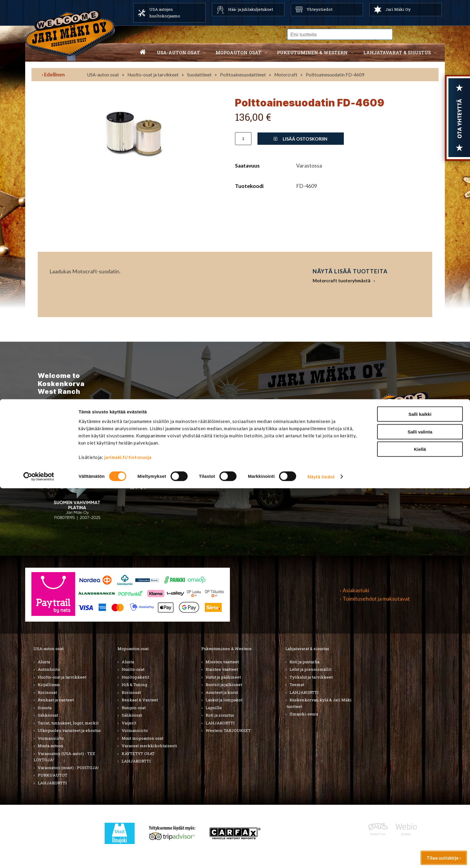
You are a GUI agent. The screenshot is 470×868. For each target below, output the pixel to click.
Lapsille (214, 708)
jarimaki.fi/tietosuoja (128, 837)
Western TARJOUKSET (228, 730)
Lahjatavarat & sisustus (397, 52)
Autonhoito (49, 669)
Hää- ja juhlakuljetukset (251, 9)
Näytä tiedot (321, 856)
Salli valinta (420, 812)
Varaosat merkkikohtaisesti (149, 746)
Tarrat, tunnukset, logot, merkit (68, 723)
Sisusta (45, 708)
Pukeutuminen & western (312, 52)
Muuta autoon (51, 746)
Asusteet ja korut (222, 692)
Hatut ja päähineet (223, 677)
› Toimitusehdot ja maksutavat (375, 599)
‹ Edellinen (53, 74)
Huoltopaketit (135, 677)
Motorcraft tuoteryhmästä (342, 281)
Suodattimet (199, 75)
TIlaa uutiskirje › (75, 443)
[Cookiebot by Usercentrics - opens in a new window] (39, 856)
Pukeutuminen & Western (227, 649)
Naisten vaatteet (222, 669)
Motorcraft (286, 75)
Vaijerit (129, 723)
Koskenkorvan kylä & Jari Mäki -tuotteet (318, 703)
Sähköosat (48, 715)
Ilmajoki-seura (304, 714)
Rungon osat (134, 708)
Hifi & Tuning (134, 685)
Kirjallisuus (49, 685)
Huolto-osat (133, 669)
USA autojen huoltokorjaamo (165, 13)
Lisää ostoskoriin (300, 139)
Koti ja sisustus (220, 715)
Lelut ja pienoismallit (311, 669)
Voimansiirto (51, 738)
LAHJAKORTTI (136, 761)
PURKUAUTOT (53, 775)
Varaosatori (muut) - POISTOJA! (68, 768)
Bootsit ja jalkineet (224, 685)
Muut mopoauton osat (143, 738)
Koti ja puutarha (305, 662)
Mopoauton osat (238, 52)
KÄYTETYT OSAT (138, 754)
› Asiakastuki (355, 590)
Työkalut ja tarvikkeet (311, 677)
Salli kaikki (420, 794)
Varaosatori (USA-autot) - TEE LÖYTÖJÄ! (64, 757)
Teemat (297, 685)
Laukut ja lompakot (224, 700)
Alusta (44, 662)
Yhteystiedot (320, 9)
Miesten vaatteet (222, 662)
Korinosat (47, 692)
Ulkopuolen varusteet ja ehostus (69, 730)
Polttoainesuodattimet (243, 75)
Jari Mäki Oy (398, 9)
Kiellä (420, 829)
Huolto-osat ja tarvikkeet (153, 75)
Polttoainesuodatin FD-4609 (335, 75)
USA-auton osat (178, 52)
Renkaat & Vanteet (140, 700)
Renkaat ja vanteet (56, 700)
